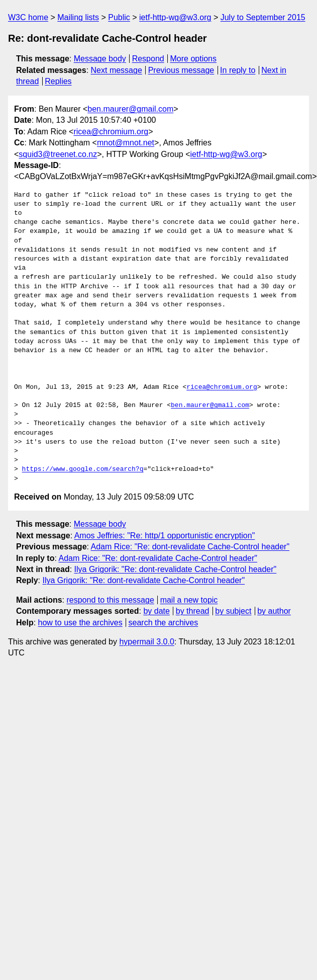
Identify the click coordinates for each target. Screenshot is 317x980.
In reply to (238, 70)
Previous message (181, 70)
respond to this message (110, 600)
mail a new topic (189, 600)
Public (119, 17)
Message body (100, 59)
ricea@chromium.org (111, 132)
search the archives (164, 623)
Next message (117, 70)
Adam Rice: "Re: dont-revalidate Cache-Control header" (190, 547)
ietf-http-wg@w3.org (175, 17)
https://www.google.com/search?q (83, 469)
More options (194, 59)
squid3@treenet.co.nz (58, 154)
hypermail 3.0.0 (146, 642)
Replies (58, 81)
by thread (193, 611)
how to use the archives (80, 623)
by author (274, 611)
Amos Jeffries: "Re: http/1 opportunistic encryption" (165, 536)
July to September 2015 (263, 17)
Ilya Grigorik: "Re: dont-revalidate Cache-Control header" (176, 569)
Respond (148, 59)
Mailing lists (78, 17)
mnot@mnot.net (126, 143)
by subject (233, 611)
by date (156, 611)
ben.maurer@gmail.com (130, 109)
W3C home (28, 17)
